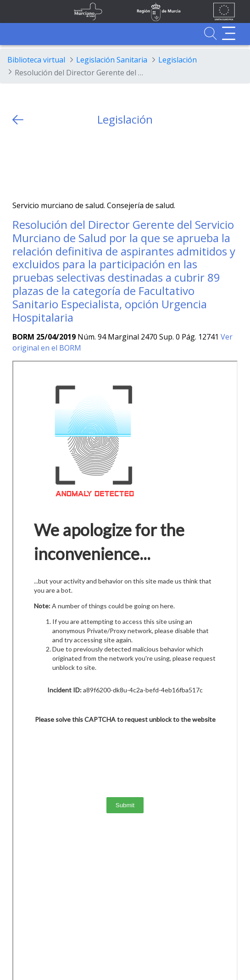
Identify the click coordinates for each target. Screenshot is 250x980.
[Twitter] (19, 163)
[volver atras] (18, 120)
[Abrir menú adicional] (229, 33)
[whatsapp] (55, 163)
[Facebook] (37, 163)
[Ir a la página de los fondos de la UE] (224, 11)
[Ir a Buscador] (210, 33)
